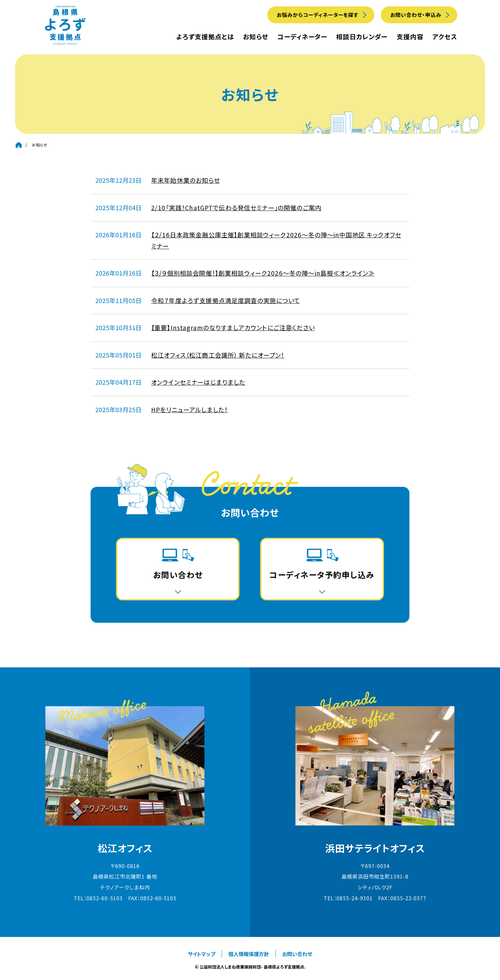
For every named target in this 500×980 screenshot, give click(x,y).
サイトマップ (202, 954)
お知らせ (256, 37)
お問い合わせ (297, 954)
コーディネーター (302, 37)
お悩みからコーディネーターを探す (318, 15)
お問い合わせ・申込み (416, 15)
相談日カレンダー (362, 37)
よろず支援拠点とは (205, 37)
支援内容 (410, 37)
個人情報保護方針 (249, 954)
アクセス (445, 37)
